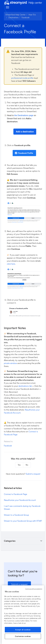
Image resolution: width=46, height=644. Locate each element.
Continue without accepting (34, 589)
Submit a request (33, 474)
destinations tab (25, 386)
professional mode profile (22, 78)
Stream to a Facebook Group (16, 515)
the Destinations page (24, 115)
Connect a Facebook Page (16, 494)
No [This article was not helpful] (27, 465)
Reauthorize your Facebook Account (20, 500)
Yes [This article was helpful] (19, 465)
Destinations (13, 18)
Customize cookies (23, 636)
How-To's (32, 15)
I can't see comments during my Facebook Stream (22, 508)
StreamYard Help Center (15, 15)
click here (11, 264)
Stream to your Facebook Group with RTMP (23, 521)
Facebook (26, 18)
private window (10, 363)
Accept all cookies (23, 630)
